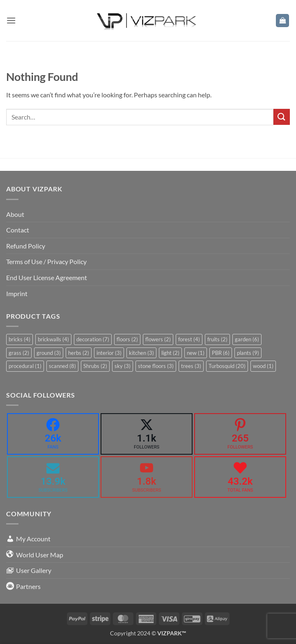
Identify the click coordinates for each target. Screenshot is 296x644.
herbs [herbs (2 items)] (79, 353)
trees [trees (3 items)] (191, 366)
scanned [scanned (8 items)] (62, 366)
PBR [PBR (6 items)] (221, 353)
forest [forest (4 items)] (189, 339)
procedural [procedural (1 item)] (25, 366)
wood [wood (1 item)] (263, 366)
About (15, 214)
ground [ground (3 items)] (49, 353)
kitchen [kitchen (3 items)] (141, 353)
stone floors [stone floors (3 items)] (156, 366)
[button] (11, 20)
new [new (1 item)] (196, 353)
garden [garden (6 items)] (247, 339)
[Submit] (282, 117)
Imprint (17, 293)
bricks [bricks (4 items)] (20, 339)
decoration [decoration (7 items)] (93, 339)
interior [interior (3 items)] (109, 353)
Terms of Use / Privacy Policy (46, 261)
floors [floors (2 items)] (127, 339)
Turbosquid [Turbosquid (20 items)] (227, 366)
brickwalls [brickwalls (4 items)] (53, 339)
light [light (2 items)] (170, 353)
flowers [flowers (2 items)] (158, 339)
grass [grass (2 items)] (19, 353)
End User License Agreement (47, 277)
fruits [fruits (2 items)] (217, 339)
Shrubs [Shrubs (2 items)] (95, 366)
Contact (18, 230)
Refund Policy (26, 246)
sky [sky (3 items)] (123, 366)
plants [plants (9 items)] (248, 353)
